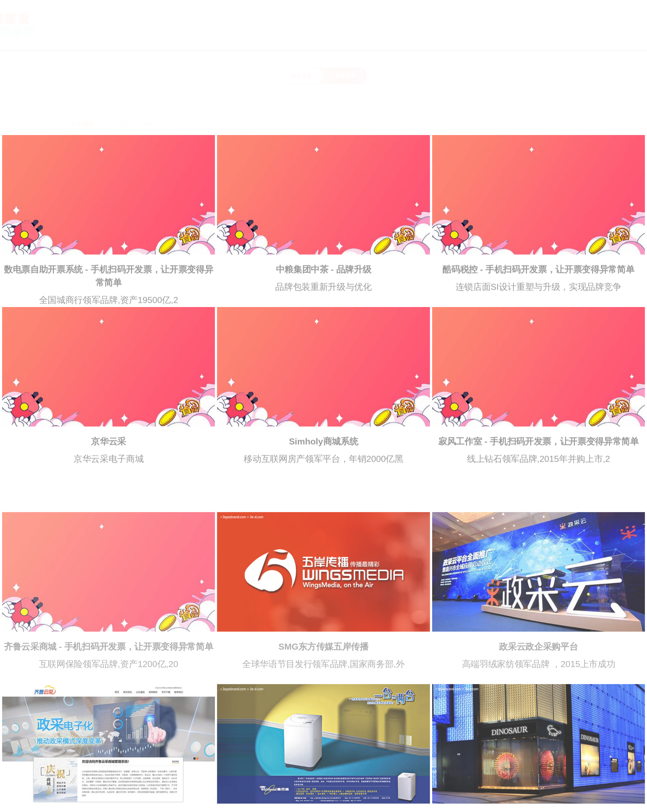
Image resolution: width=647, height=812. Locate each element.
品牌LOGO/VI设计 (212, 106)
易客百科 (345, 76)
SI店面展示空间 (485, 106)
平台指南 (82, 106)
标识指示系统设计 (553, 106)
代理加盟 (577, 39)
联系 (531, 39)
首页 (361, 39)
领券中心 (617, 39)
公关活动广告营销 (353, 106)
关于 (395, 39)
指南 (463, 39)
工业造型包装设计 (282, 106)
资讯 (497, 39)
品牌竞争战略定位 (141, 106)
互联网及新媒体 (421, 106)
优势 (429, 39)
